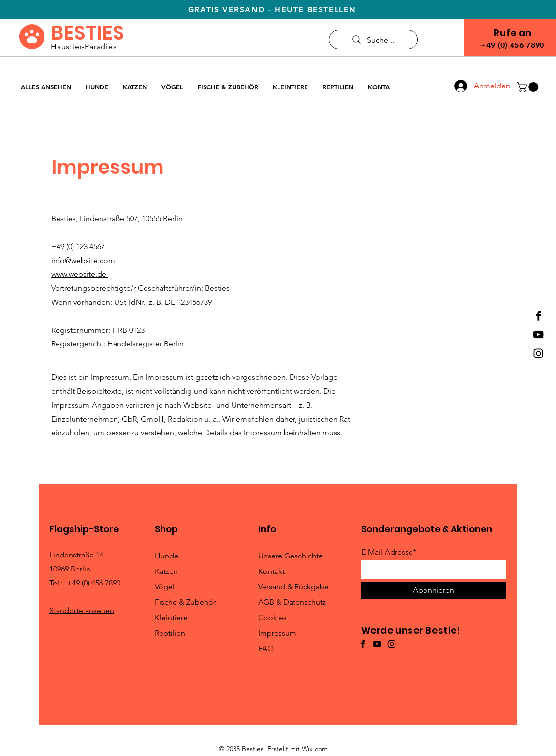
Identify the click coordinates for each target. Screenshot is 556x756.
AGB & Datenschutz (292, 602)
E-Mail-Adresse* (389, 552)
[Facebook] (538, 316)
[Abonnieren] (434, 591)
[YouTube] (538, 335)
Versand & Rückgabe (293, 587)
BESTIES (88, 33)
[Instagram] (538, 353)
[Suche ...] (373, 40)
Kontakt (271, 571)
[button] (529, 87)
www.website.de (80, 274)
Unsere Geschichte (291, 556)
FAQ (266, 649)
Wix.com (315, 749)
